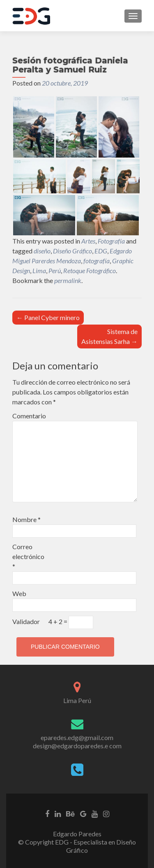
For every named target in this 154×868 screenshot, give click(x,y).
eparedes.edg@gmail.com (77, 737)
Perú (55, 270)
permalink (68, 280)
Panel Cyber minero (48, 317)
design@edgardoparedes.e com (77, 746)
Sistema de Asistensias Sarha (109, 336)
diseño (42, 251)
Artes (88, 241)
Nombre (26, 519)
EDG (101, 251)
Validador (26, 621)
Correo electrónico (28, 556)
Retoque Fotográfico (90, 270)
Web (19, 593)
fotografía (97, 261)
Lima (39, 270)
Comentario (29, 416)
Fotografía (111, 241)
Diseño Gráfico (72, 251)
